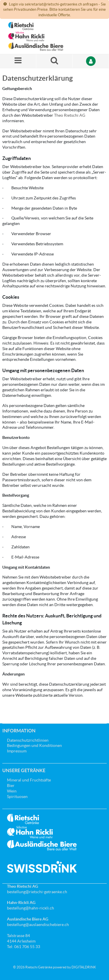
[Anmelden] (91, 61)
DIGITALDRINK (84, 967)
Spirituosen (17, 797)
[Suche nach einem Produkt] (54, 61)
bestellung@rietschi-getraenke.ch (37, 892)
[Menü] (18, 61)
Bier (11, 786)
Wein (12, 791)
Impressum (17, 751)
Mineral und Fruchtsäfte (29, 780)
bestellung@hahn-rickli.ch (31, 908)
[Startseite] (36, 36)
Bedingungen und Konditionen (34, 745)
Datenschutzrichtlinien (28, 740)
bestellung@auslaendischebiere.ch (38, 925)
